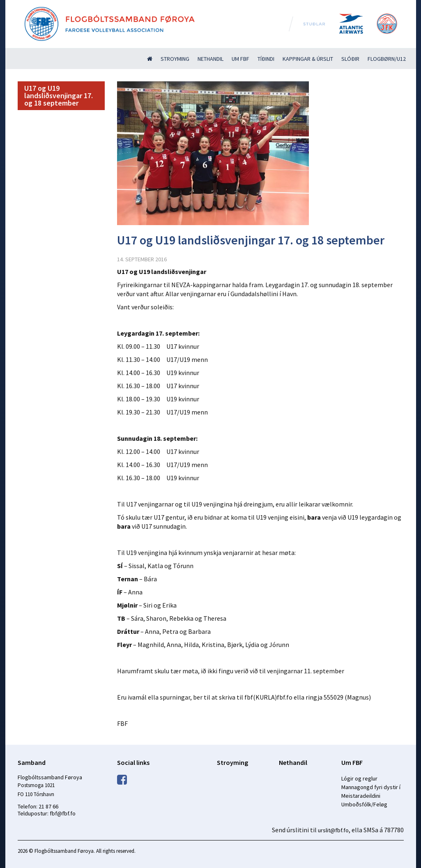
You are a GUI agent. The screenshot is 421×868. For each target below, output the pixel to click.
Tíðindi (266, 59)
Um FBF (240, 59)
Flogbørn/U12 (387, 59)
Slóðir (350, 59)
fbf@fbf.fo (63, 813)
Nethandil (210, 59)
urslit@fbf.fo (333, 830)
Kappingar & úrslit (308, 59)
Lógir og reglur (359, 778)
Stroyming (175, 59)
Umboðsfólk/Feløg (364, 804)
